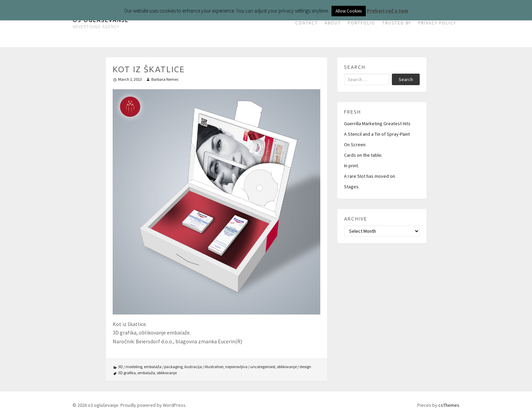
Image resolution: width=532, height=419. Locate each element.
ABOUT (333, 23)
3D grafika (127, 373)
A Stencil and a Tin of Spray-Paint (377, 134)
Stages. (352, 187)
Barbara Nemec (165, 79)
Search (406, 79)
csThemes (449, 405)
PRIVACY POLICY (437, 23)
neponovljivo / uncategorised (250, 367)
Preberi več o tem (387, 11)
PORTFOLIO (362, 23)
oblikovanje (167, 373)
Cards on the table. (363, 155)
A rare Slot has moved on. (370, 176)
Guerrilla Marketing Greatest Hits (377, 123)
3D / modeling (130, 367)
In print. (351, 166)
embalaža (146, 373)
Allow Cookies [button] (349, 11)
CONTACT (307, 23)
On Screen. (355, 145)
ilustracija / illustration (204, 367)
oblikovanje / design (294, 367)
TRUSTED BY (397, 23)
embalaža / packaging (163, 367)
